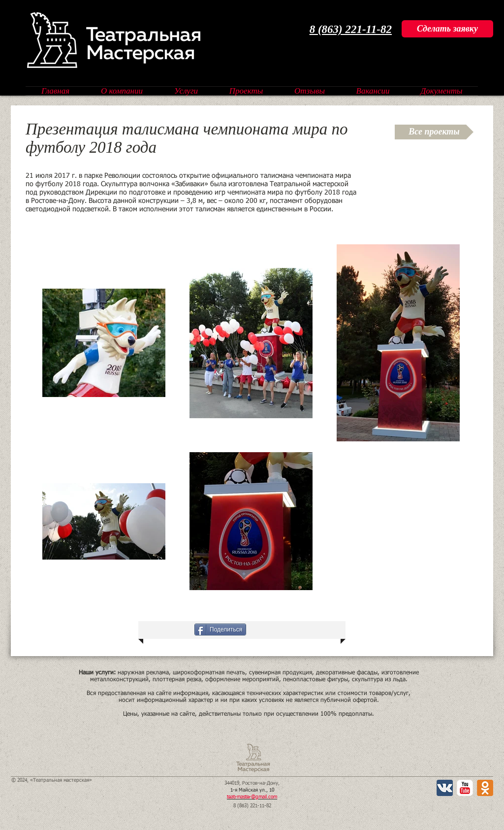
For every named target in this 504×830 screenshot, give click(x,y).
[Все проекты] (434, 132)
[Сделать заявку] (447, 29)
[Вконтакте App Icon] (445, 788)
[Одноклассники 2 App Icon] (485, 788)
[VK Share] (168, 629)
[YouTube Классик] (465, 788)
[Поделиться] (220, 630)
